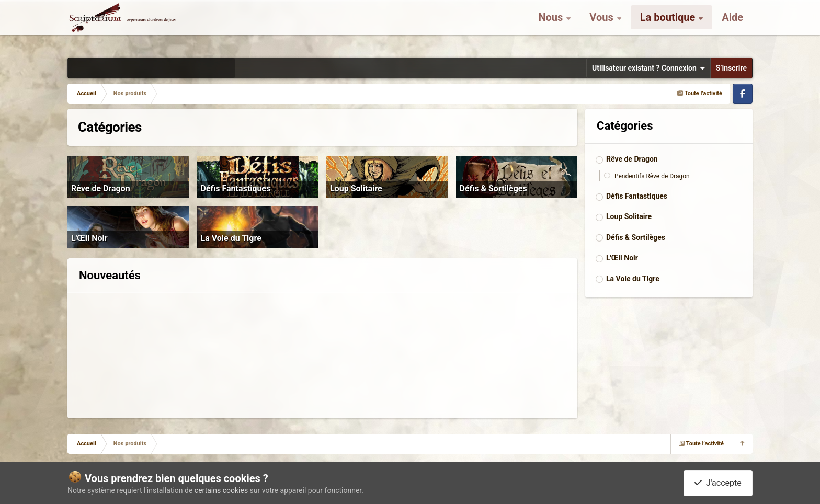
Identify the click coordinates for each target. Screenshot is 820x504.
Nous (552, 26)
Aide (732, 26)
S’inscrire (731, 68)
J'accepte (718, 483)
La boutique (669, 26)
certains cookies (221, 490)
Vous (602, 26)
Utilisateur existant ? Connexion (648, 68)
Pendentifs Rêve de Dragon (652, 176)
